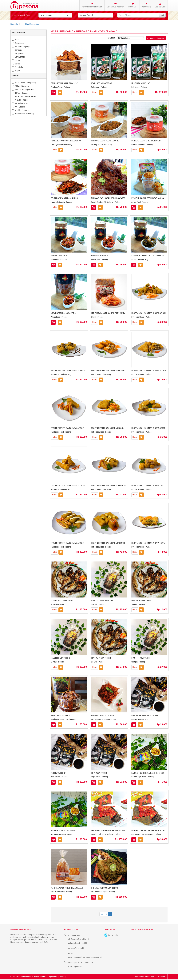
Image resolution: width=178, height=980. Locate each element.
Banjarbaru (18, 53)
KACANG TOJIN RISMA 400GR (63, 830)
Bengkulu (17, 67)
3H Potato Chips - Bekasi (24, 96)
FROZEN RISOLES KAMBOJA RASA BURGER (109, 486)
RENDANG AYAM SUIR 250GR (103, 715)
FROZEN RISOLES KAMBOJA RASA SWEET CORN (151, 428)
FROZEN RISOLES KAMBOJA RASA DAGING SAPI (111, 371)
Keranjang (146, 5)
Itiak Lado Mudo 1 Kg (141, 83)
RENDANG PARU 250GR (60, 715)
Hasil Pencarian (32, 24)
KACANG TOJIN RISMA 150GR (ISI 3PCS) (148, 773)
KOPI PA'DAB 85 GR (58, 773)
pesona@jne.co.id (76, 948)
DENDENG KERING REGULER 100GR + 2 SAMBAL (111, 830)
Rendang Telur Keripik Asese (64, 83)
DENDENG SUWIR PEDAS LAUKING (65, 198)
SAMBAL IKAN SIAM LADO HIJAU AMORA (148, 256)
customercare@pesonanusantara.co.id (85, 957)
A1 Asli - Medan (20, 103)
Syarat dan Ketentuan (144, 977)
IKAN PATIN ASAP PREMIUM (62, 601)
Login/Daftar (160, 5)
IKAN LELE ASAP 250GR (141, 658)
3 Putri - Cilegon (20, 93)
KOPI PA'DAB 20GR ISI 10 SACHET (145, 715)
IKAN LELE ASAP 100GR (60, 658)
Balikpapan (18, 43)
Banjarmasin (19, 57)
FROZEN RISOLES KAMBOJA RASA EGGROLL (69, 486)
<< (102, 914)
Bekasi (16, 64)
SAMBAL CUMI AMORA (100, 256)
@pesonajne (113, 935)
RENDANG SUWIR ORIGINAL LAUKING (66, 141)
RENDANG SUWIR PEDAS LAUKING (105, 141)
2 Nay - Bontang (20, 86)
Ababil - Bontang (21, 110)
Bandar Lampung (21, 47)
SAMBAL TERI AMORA (60, 256)
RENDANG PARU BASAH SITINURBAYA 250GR (109, 198)
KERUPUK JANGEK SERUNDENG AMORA (148, 198)
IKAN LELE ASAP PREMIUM (102, 601)
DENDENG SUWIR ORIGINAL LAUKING (147, 141)
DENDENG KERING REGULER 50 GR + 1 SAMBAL (151, 830)
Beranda (14, 24)
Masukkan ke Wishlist (60, 92)
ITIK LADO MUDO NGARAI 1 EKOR (105, 888)
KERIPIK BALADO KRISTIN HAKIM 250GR (67, 888)
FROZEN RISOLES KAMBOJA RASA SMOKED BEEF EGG (113, 543)
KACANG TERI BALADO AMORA (63, 313)
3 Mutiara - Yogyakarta (23, 90)
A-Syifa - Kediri (20, 100)
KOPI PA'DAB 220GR (99, 773)
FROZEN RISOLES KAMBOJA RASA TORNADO (150, 543)
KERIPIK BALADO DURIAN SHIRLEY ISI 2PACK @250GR (113, 313)
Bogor (16, 71)
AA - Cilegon (19, 107)
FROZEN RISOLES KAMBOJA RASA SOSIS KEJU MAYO (72, 543)
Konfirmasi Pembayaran (92, 5)
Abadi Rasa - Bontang (23, 114)
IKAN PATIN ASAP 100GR (141, 601)
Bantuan (162, 977)
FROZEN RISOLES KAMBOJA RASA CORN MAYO (110, 428)
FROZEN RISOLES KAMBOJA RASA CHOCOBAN (70, 371)
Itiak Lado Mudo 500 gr (102, 83)
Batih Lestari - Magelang (24, 83)
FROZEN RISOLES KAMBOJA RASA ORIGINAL (150, 313)
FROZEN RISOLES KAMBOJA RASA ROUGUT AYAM (152, 371)
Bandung (17, 50)
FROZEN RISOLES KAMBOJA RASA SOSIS (67, 428)
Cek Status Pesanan (115, 5)
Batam (16, 60)
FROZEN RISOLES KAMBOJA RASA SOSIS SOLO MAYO (153, 486)
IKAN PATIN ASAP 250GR (101, 658)
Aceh (16, 40)
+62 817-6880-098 (85, 963)
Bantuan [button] (133, 5)
